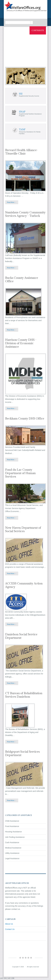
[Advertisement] (26, 48)
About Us (9, 924)
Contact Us (10, 929)
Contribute (38, 30)
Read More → (12, 202)
